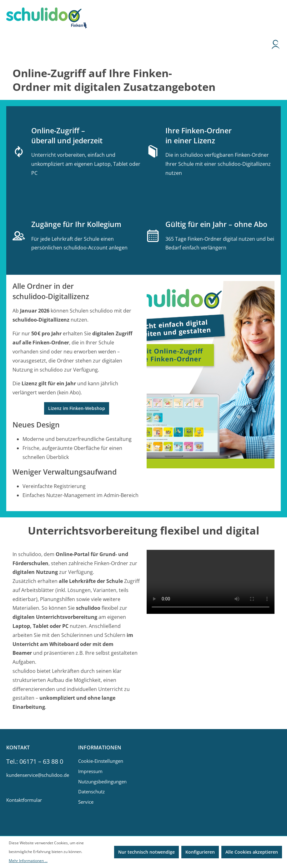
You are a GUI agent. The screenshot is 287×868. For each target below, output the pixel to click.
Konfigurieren (200, 852)
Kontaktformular (24, 800)
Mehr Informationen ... (28, 861)
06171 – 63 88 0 (41, 761)
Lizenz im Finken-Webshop (77, 408)
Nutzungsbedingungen (102, 782)
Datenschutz (91, 792)
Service (86, 802)
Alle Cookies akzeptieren (252, 852)
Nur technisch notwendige (146, 852)
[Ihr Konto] (276, 46)
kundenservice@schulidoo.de (36, 775)
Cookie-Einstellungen (101, 761)
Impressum (90, 771)
